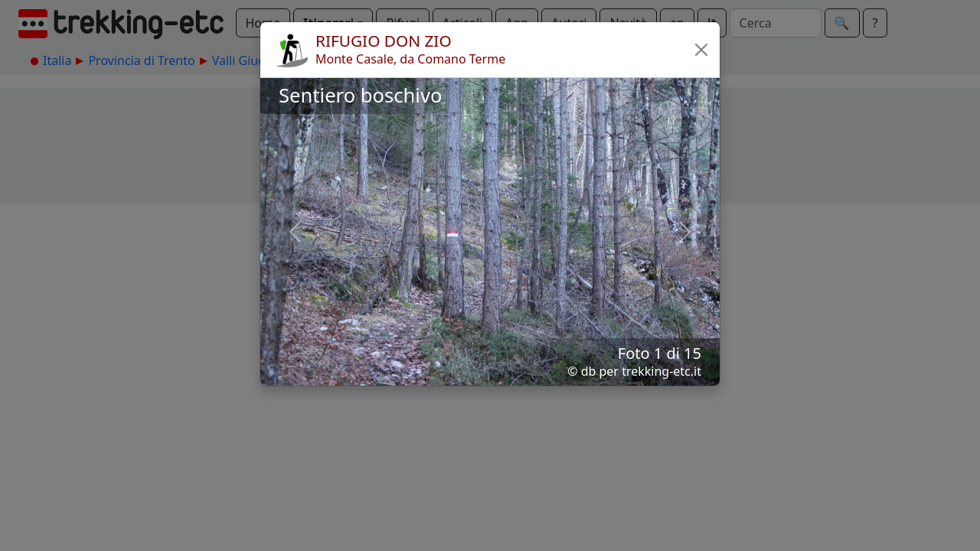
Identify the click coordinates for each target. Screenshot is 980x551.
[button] (701, 50)
